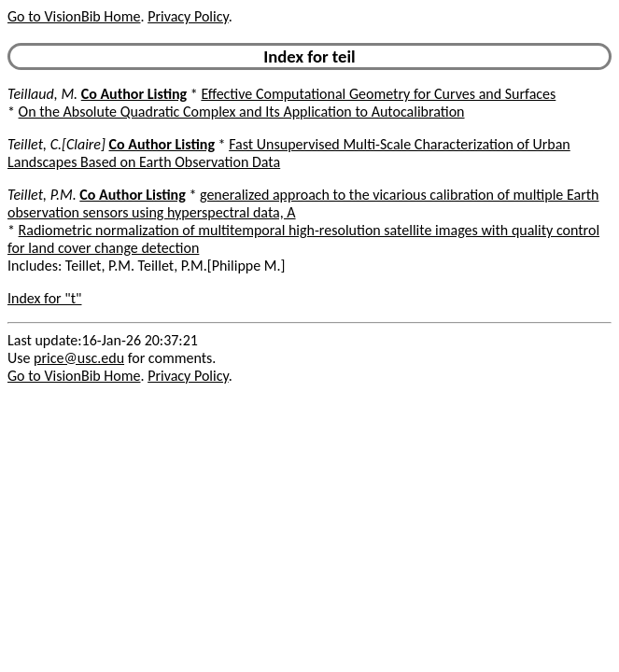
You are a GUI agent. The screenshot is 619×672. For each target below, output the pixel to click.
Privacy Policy (188, 16)
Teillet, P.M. (42, 195)
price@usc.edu (79, 358)
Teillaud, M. (42, 94)
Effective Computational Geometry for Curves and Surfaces (378, 94)
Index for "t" (44, 298)
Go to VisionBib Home (74, 16)
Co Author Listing (134, 94)
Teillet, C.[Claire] (56, 144)
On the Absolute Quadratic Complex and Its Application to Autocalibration (242, 112)
